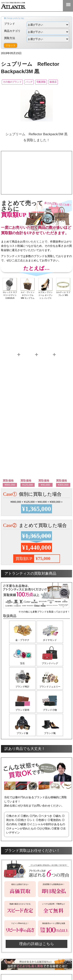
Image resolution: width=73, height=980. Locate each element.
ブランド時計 (22, 687)
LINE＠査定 (43, 6)
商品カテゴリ (36, 32)
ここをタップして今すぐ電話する (36, 177)
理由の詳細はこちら (37, 944)
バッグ (29, 82)
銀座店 (53, 82)
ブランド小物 (50, 710)
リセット (11, 45)
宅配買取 (41, 82)
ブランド (36, 25)
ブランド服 (22, 733)
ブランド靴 (50, 733)
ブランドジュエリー (50, 687)
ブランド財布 (22, 710)
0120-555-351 (55, 6)
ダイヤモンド (50, 640)
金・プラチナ (22, 640)
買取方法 (36, 39)
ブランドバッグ (50, 663)
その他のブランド (12, 82)
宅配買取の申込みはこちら (36, 187)
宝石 (22, 663)
